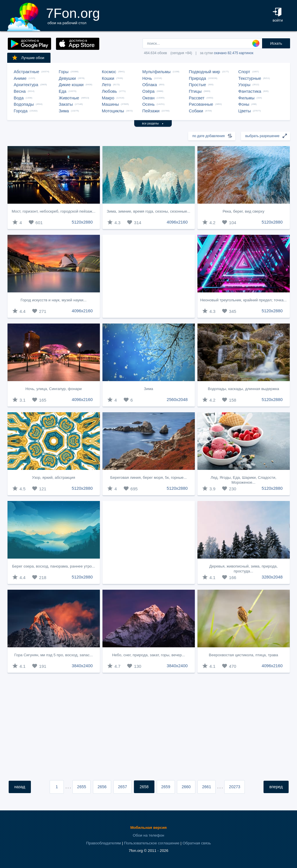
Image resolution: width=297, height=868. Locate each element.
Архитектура (26, 85)
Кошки (108, 78)
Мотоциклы (113, 111)
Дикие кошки (71, 85)
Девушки (67, 78)
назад (20, 787)
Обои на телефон (148, 835)
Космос (109, 72)
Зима (64, 111)
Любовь (110, 91)
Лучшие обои (28, 58)
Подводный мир (204, 72)
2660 (186, 787)
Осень (148, 104)
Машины (110, 104)
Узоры (244, 85)
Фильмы (246, 98)
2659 (166, 787)
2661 (207, 787)
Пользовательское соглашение (152, 843)
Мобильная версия (148, 828)
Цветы (245, 111)
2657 (123, 787)
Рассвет (197, 98)
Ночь (147, 78)
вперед (276, 787)
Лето (107, 85)
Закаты (66, 104)
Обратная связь (197, 843)
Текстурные (250, 78)
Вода (19, 98)
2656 (102, 787)
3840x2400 (82, 666)
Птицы (195, 91)
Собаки (196, 111)
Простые (197, 85)
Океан (148, 98)
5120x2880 (82, 222)
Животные (69, 98)
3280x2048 (272, 577)
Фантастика (250, 91)
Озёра (148, 91)
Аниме (20, 78)
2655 (82, 787)
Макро (108, 98)
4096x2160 (177, 222)
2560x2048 (177, 400)
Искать (276, 43)
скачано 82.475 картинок (234, 53)
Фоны (244, 104)
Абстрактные (27, 72)
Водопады (24, 104)
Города (21, 111)
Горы (64, 72)
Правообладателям (103, 843)
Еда (63, 91)
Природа (197, 78)
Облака (150, 85)
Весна (20, 91)
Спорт (244, 72)
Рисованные (201, 104)
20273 (235, 787)
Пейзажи (151, 111)
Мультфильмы (156, 72)
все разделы (153, 123)
